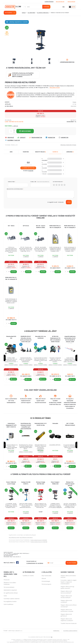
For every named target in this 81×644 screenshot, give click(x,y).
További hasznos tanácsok (69, 623)
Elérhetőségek (49, 2)
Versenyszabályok (9, 587)
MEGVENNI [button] (14, 379)
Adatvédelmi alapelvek (10, 590)
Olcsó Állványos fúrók (14, 538)
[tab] (55, 152)
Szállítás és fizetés (28, 576)
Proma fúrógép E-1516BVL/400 (55, 483)
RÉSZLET (11, 528)
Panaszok (7, 580)
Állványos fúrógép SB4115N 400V (41, 483)
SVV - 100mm (11, 226)
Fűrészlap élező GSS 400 (11, 337)
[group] (11, 358)
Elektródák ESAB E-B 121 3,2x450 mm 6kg (41, 424)
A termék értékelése (28, 168)
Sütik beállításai (8, 604)
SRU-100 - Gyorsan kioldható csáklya (41, 227)
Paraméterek (26, 152)
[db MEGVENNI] (6, 379)
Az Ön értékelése (58, 182)
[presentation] (20, 202)
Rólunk (44, 578)
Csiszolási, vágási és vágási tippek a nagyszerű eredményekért (69, 582)
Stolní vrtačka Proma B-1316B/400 (39, 540)
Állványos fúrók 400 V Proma (68, 145)
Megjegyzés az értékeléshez (15, 189)
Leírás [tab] (11, 152)
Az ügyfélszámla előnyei (11, 593)
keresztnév (12, 182)
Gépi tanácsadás (47, 576)
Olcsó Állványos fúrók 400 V (26, 538)
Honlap (24, 13)
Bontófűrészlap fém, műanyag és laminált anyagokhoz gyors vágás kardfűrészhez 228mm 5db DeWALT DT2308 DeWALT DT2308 (26, 426)
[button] (13, 379)
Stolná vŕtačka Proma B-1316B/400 (39, 542)
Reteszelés (55, 423)
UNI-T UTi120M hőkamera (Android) (70, 424)
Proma (74, 102)
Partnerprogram (46, 584)
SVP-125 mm (26, 226)
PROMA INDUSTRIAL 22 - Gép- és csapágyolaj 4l (55, 227)
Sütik (5, 596)
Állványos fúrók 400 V (43, 13)
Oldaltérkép (56, 631)
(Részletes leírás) (55, 88)
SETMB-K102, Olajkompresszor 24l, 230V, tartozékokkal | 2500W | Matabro (55, 339)
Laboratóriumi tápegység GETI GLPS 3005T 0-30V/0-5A (11, 425)
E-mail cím (40, 182)
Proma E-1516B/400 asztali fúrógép (11, 483)
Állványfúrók (31, 13)
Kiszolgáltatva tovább (10, 601)
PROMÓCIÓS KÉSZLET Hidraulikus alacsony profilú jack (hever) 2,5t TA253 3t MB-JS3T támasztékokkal (26, 339)
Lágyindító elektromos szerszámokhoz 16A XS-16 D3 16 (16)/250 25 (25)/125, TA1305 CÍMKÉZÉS (70, 339)
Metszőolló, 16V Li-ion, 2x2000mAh (41, 337)
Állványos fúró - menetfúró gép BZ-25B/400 (70, 484)
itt (52, 637)
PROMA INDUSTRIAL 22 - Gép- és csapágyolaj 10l (11, 278)
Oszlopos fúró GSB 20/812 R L (26, 483)
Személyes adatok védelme (12, 599)
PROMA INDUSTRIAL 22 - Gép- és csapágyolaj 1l (70, 227)
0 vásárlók (31, 171)
